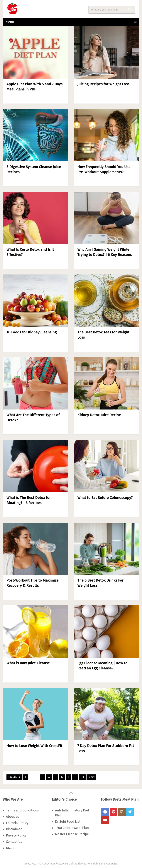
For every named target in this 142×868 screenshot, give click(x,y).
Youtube (105, 820)
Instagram (122, 812)
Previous (14, 777)
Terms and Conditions (22, 810)
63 (82, 777)
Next (91, 777)
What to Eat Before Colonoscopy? (105, 498)
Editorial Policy (17, 823)
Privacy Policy (16, 835)
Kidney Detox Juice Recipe (99, 415)
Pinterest (114, 812)
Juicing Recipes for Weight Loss (103, 84)
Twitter (130, 812)
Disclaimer (14, 829)
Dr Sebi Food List (68, 822)
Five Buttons (85, 864)
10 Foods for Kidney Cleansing (32, 332)
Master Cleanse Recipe (72, 834)
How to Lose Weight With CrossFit (34, 746)
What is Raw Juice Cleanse (28, 663)
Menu (10, 22)
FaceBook (105, 812)
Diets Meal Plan (34, 864)
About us (13, 817)
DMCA (10, 848)
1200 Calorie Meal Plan (72, 828)
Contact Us (14, 842)
